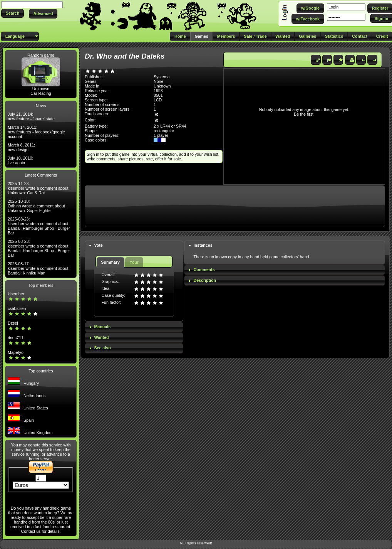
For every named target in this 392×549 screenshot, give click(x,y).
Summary (110, 262)
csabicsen (17, 308)
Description (205, 280)
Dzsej (13, 323)
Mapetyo (16, 352)
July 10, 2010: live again (20, 160)
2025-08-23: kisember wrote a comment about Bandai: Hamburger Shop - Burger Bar (39, 226)
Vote (98, 245)
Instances (203, 245)
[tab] (134, 246)
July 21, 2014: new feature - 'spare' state (31, 116)
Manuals (102, 327)
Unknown (41, 89)
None (158, 81)
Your (134, 262)
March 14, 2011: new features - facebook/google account (36, 132)
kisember (16, 294)
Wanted (101, 337)
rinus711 (16, 338)
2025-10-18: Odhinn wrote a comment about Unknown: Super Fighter (36, 206)
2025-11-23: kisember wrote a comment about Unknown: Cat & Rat (38, 188)
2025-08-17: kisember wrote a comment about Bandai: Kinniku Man (38, 268)
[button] (13, 13)
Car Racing (41, 93)
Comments (204, 269)
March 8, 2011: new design (21, 147)
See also (102, 348)
